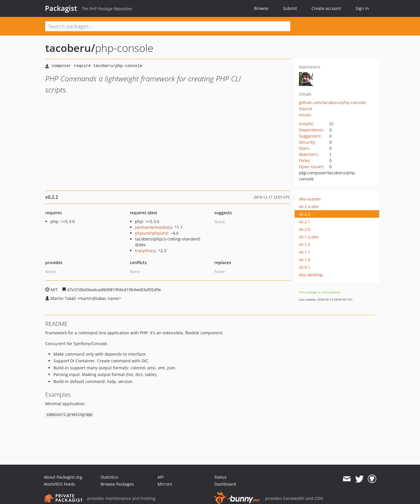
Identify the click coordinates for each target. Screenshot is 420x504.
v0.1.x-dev (309, 237)
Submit (290, 8)
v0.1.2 (305, 244)
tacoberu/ (70, 48)
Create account (326, 8)
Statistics (109, 477)
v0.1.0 (305, 260)
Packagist (61, 8)
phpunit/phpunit (152, 233)
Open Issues (311, 167)
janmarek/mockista (154, 227)
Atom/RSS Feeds (60, 484)
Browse (261, 8)
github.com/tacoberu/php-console (332, 102)
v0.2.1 (305, 222)
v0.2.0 (305, 229)
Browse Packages (117, 484)
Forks (304, 160)
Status (220, 477)
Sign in (362, 8)
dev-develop (311, 275)
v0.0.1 (305, 267)
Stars (304, 148)
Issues (305, 115)
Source (306, 109)
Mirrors (165, 484)
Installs (306, 124)
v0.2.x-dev (309, 207)
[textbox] (168, 26)
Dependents (311, 130)
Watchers (308, 154)
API (161, 477)
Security (307, 142)
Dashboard (225, 484)
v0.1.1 (305, 252)
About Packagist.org (63, 477)
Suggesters (310, 136)
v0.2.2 (305, 214)
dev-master (310, 199)
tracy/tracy (145, 251)
